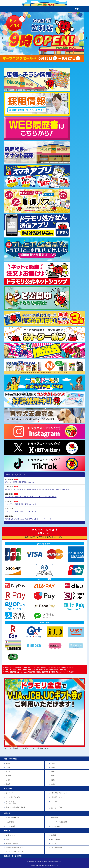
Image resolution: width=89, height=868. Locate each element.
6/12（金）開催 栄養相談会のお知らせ (20, 482)
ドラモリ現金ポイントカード (59, 793)
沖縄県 (53, 776)
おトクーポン (10, 793)
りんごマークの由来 (57, 847)
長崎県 (53, 767)
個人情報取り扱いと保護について (36, 862)
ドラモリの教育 (11, 826)
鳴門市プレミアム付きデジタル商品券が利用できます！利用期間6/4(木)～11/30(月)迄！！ (38, 489)
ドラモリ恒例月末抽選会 (13, 797)
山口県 (8, 780)
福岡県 (8, 763)
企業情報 (7, 830)
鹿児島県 (9, 776)
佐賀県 (53, 763)
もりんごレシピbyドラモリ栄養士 (11, 802)
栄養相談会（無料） (57, 797)
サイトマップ (58, 862)
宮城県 (53, 784)
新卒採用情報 (55, 818)
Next (86, 38)
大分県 (8, 767)
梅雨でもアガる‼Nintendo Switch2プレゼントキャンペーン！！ (28, 519)
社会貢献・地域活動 (12, 843)
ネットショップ (55, 801)
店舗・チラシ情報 (10, 759)
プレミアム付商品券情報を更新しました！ (21, 504)
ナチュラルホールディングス (15, 847)
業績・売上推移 (55, 839)
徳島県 (8, 784)
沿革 (7, 839)
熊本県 (8, 772)
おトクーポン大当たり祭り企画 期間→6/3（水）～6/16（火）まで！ (31, 497)
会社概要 (53, 835)
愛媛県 (53, 780)
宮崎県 (53, 772)
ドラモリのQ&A (55, 826)
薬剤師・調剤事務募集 (13, 818)
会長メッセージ (11, 835)
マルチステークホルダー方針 (15, 852)
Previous (3, 38)
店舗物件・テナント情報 (13, 856)
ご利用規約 (50, 862)
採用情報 (7, 813)
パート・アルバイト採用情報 (59, 822)
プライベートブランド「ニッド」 (57, 808)
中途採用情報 (10, 822)
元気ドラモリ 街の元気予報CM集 (16, 807)
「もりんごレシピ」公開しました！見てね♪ (21, 512)
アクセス (53, 843)
